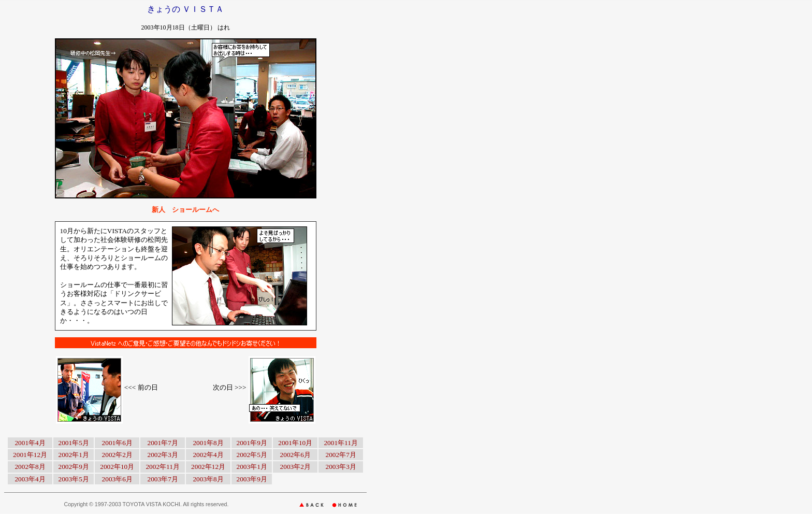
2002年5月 (251, 455)
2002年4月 (208, 455)
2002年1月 (74, 455)
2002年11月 (163, 467)
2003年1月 (251, 467)
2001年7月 (163, 443)
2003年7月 (163, 479)
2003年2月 (295, 467)
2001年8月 (208, 443)
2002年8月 (30, 467)
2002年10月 (117, 467)
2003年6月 (117, 479)
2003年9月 (251, 479)
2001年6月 (117, 443)
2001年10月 (295, 443)
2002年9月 (74, 467)
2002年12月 (208, 467)
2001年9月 (251, 443)
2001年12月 (30, 455)
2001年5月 (74, 443)
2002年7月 (341, 455)
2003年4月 (30, 479)
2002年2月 (117, 455)
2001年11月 (341, 443)
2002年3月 (163, 455)
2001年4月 (30, 443)
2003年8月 (208, 479)
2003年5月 (74, 479)
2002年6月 (295, 455)
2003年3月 (341, 467)
